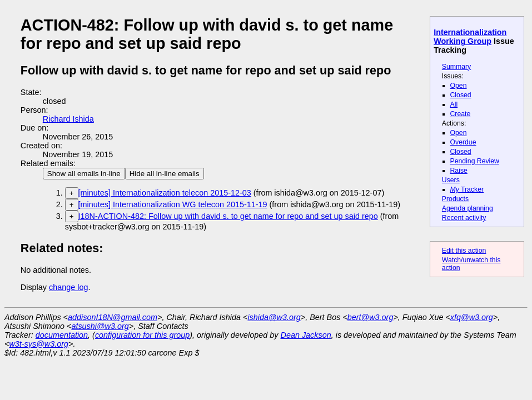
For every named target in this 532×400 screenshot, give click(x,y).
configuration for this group (142, 335)
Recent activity (464, 218)
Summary (456, 67)
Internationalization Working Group (470, 37)
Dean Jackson (306, 335)
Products (455, 199)
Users (451, 180)
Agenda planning (468, 208)
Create (461, 114)
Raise (459, 171)
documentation (62, 335)
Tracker (467, 189)
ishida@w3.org (274, 317)
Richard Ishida (68, 119)
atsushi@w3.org (100, 326)
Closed (461, 95)
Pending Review (475, 161)
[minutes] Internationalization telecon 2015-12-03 (165, 193)
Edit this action (464, 251)
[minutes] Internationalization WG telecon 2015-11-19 (173, 204)
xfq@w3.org (472, 317)
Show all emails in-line (84, 174)
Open (459, 86)
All (454, 104)
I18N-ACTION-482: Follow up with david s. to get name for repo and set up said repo (228, 216)
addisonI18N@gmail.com (113, 317)
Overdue (463, 142)
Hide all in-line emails (165, 174)
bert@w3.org (371, 317)
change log (68, 287)
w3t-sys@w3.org (39, 344)
